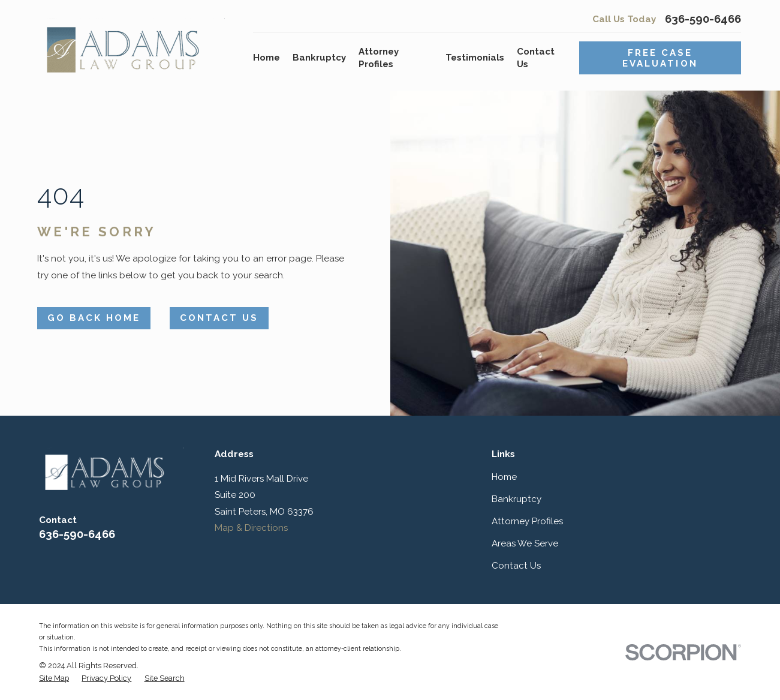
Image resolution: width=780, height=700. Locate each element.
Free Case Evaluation (660, 58)
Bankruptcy (517, 499)
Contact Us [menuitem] (536, 58)
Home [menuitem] (266, 58)
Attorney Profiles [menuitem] (379, 58)
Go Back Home (94, 318)
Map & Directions (251, 528)
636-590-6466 (703, 19)
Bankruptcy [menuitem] (319, 58)
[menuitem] (54, 678)
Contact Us (219, 318)
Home (504, 477)
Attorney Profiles (527, 521)
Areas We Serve (525, 543)
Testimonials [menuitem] (475, 58)
